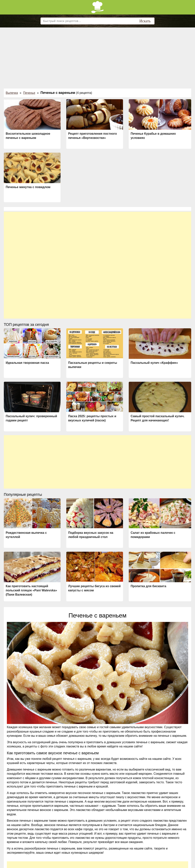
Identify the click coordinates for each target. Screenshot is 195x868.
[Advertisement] (97, 56)
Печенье (29, 93)
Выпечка (12, 93)
